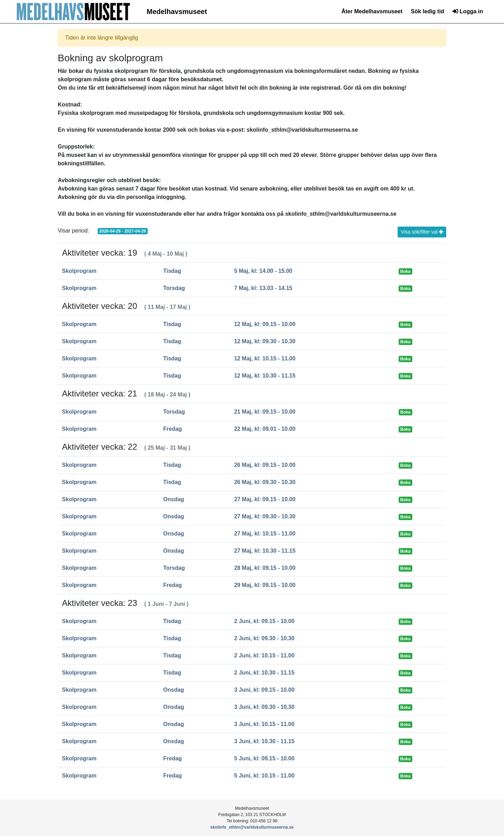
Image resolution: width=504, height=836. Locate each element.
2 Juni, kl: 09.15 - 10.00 (264, 621)
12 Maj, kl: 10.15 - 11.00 (265, 358)
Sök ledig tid (428, 11)
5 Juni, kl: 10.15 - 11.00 (264, 776)
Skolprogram (79, 271)
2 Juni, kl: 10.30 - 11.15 (264, 673)
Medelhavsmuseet (177, 12)
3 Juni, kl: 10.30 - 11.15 (264, 741)
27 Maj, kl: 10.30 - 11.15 (265, 551)
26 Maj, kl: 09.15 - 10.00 (265, 465)
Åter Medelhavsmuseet (372, 11)
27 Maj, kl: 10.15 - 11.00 (265, 534)
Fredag (172, 429)
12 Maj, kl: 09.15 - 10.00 (265, 324)
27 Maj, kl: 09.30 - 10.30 (265, 516)
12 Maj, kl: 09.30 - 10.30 (265, 341)
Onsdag (174, 499)
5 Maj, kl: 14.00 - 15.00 (263, 271)
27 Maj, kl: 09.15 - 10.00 (265, 499)
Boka (405, 271)
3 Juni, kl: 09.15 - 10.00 (264, 690)
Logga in (468, 11)
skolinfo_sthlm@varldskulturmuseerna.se (252, 827)
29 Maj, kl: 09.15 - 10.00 (265, 585)
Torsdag (174, 288)
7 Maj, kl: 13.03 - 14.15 (263, 288)
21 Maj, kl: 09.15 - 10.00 (265, 412)
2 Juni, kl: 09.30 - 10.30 (264, 638)
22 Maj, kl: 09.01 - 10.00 (265, 429)
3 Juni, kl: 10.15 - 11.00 (264, 724)
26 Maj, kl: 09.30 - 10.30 (265, 482)
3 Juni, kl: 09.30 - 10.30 (264, 707)
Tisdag (172, 271)
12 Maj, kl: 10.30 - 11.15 (265, 376)
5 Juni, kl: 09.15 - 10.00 (264, 758)
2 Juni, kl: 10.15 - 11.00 (264, 655)
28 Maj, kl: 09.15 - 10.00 (265, 568)
